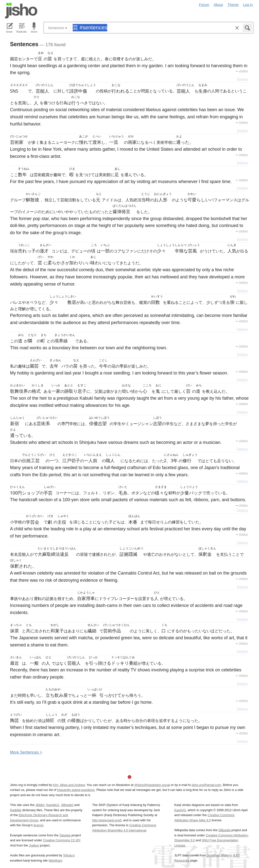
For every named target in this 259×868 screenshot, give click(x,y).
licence (38, 825)
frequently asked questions (76, 790)
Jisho (21, 11)
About (218, 5)
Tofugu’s (69, 855)
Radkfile (16, 810)
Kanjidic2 (53, 805)
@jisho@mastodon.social (152, 785)
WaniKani (55, 860)
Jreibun (243, 71)
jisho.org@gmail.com (207, 785)
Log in (248, 5)
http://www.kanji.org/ (106, 820)
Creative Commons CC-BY (61, 840)
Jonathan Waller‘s (219, 855)
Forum (204, 5)
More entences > (26, 752)
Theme (233, 5)
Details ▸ (242, 79)
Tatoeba (65, 835)
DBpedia (224, 830)
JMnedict (67, 805)
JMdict (40, 805)
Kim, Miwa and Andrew (69, 785)
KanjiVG (180, 810)
